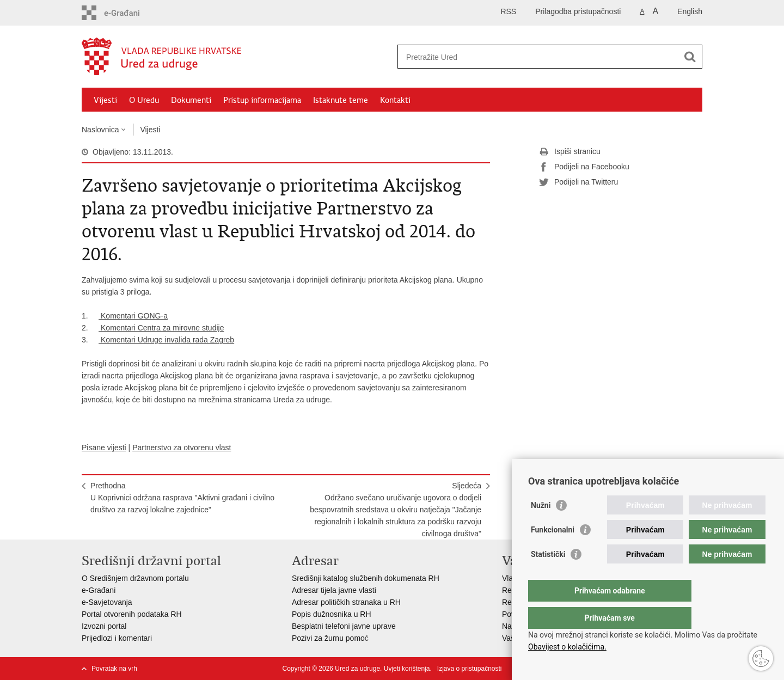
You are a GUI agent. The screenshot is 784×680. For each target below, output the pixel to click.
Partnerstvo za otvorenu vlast (182, 448)
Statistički (548, 576)
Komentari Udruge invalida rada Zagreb (166, 340)
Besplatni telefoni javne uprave (344, 626)
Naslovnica (100, 130)
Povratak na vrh (114, 669)
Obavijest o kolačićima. (567, 647)
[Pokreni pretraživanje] (690, 57)
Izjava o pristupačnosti (470, 669)
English (690, 11)
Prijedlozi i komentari (117, 638)
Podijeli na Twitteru (578, 182)
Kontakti (395, 100)
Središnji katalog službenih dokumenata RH (366, 578)
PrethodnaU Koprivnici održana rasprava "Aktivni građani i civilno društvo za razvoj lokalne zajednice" (182, 498)
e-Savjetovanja (107, 602)
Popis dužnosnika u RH (332, 614)
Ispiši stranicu (570, 152)
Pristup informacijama (262, 100)
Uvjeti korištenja (407, 669)
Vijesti (105, 100)
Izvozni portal (104, 626)
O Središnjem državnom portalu (135, 578)
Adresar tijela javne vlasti (334, 590)
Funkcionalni (553, 552)
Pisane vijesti (104, 448)
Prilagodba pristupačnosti (578, 11)
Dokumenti (191, 100)
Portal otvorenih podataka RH (132, 614)
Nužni (541, 527)
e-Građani (99, 590)
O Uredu (144, 100)
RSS (508, 11)
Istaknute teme (341, 100)
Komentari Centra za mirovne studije (161, 328)
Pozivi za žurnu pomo (328, 638)
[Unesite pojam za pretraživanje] (538, 57)
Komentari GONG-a (133, 316)
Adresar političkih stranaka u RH (346, 602)
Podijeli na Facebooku (584, 167)
